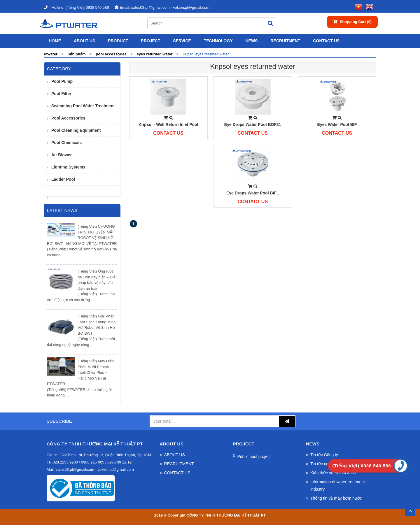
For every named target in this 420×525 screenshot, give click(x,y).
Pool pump (62, 81)
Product (118, 41)
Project (150, 41)
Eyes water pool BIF (337, 124)
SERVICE (182, 41)
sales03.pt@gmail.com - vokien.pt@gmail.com (162, 7)
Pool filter (61, 94)
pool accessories (68, 118)
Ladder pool (63, 179)
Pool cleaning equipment (76, 130)
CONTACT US (326, 41)
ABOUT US (84, 41)
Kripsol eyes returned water (253, 66)
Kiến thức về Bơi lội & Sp (333, 473)
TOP (410, 509)
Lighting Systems (68, 167)
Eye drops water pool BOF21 (253, 124)
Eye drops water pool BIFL (253, 193)
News (251, 41)
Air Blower (62, 155)
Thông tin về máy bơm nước (336, 498)
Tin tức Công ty (324, 455)
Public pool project (254, 456)
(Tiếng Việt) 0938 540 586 (76, 7)
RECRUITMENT (285, 41)
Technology (218, 41)
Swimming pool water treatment (83, 106)
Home (55, 41)
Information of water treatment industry (338, 486)
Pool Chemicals (66, 143)
